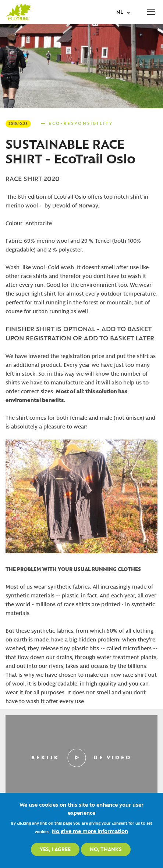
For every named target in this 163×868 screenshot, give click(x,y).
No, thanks (106, 849)
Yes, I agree (55, 849)
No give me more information (90, 831)
